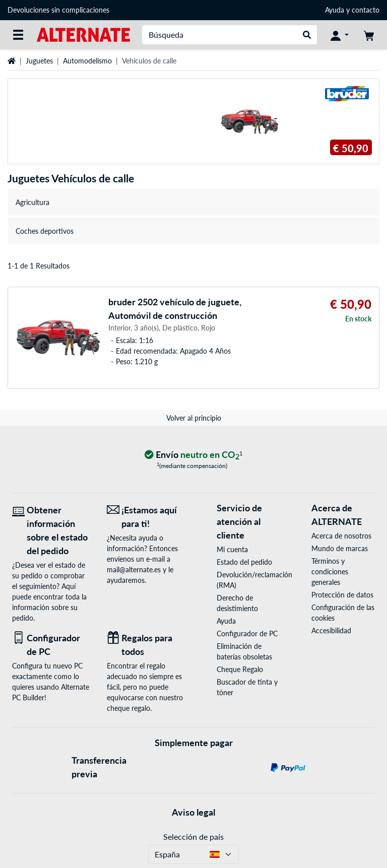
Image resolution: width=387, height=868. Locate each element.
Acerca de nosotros (341, 536)
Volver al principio (194, 418)
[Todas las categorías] (18, 35)
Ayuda (335, 10)
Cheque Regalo (240, 669)
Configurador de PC (247, 633)
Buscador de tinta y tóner (247, 687)
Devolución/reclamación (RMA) (248, 580)
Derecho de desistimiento (237, 603)
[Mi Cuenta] (340, 35)
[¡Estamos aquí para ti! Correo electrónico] (147, 517)
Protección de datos (342, 595)
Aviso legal (193, 812)
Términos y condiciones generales (330, 572)
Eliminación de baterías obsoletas (244, 651)
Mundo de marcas (340, 548)
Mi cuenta (232, 549)
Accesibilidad (331, 630)
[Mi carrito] (369, 35)
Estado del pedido (244, 562)
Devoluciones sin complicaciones (58, 10)
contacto (366, 10)
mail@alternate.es (134, 570)
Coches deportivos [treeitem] (45, 231)
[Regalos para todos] (147, 645)
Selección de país (193, 837)
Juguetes (39, 61)
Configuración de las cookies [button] (343, 613)
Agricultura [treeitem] (33, 202)
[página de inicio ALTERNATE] (83, 34)
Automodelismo (87, 61)
